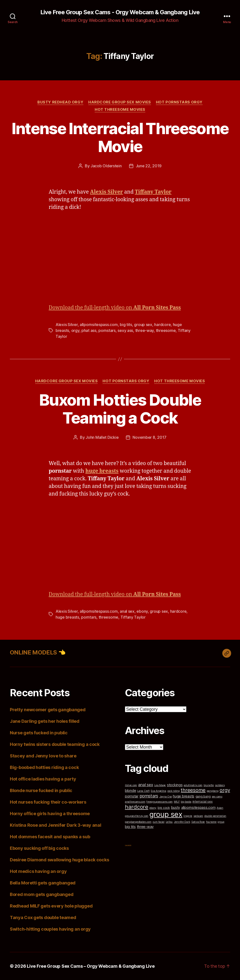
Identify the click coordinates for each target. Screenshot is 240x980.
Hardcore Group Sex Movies (120, 102)
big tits (126, 325)
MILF (177, 802)
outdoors (220, 785)
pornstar (132, 796)
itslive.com (131, 785)
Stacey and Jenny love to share (43, 756)
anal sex (127, 611)
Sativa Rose (198, 822)
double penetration (215, 816)
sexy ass (125, 330)
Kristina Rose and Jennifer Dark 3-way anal (56, 825)
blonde (130, 790)
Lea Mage (160, 785)
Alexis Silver (67, 325)
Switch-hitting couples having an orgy (50, 929)
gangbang (213, 791)
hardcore (162, 325)
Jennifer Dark (182, 822)
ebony (142, 611)
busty (176, 807)
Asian (220, 808)
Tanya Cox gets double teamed (43, 917)
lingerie (188, 816)
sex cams (217, 797)
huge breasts (67, 617)
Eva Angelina (158, 791)
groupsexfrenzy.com (137, 816)
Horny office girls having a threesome (50, 814)
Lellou (169, 822)
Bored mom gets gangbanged (42, 894)
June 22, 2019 (149, 166)
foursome (211, 822)
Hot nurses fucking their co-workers (48, 802)
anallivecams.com (135, 802)
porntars (89, 617)
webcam (198, 816)
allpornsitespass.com (99, 325)
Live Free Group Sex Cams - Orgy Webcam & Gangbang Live (120, 12)
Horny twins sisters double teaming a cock (55, 744)
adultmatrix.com (193, 785)
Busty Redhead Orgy (60, 102)
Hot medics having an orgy (38, 871)
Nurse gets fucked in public (39, 733)
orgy (75, 330)
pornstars (107, 330)
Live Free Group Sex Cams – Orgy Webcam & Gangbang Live (91, 966)
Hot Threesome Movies (120, 110)
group (221, 822)
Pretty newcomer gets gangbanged (48, 710)
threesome (166, 330)
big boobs (186, 802)
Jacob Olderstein (106, 166)
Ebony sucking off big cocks (39, 848)
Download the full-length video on (115, 308)
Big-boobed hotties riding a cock (44, 767)
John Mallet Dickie (102, 437)
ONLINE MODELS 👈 (38, 652)
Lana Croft (143, 791)
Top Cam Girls (128, 845)
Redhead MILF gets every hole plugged (51, 906)
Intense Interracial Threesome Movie (120, 137)
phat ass (89, 330)
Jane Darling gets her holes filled (45, 721)
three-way (145, 330)
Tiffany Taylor (133, 617)
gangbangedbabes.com (138, 822)
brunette (209, 785)
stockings (175, 785)
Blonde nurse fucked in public (41, 790)
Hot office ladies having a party (43, 779)
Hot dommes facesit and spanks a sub (50, 837)
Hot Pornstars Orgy (179, 102)
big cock (164, 808)
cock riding (174, 791)
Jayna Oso (166, 797)
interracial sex (203, 802)
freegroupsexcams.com (159, 802)
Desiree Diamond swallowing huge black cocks (59, 860)
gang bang (203, 796)
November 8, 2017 (150, 437)
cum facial (159, 822)
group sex (143, 325)
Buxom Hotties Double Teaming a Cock (120, 409)
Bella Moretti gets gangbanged (43, 883)
